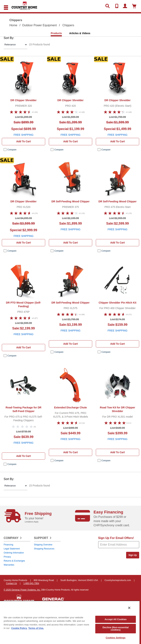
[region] (70, 622)
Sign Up (133, 555)
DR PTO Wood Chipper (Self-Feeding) (24, 304)
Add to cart (23, 141)
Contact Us (11, 583)
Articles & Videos (80, 33)
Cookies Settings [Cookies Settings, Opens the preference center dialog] (116, 638)
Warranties (9, 565)
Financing (8, 545)
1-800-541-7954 (31, 583)
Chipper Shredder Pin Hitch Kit (117, 303)
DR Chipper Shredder (23, 100)
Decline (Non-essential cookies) (115, 629)
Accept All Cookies (116, 619)
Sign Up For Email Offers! (116, 538)
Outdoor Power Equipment (39, 25)
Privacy (7, 557)
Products (56, 33)
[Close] (129, 608)
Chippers (68, 25)
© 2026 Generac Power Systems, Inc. (22, 590)
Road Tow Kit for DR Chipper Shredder (117, 409)
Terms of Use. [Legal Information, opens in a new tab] (36, 628)
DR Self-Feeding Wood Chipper (70, 201)
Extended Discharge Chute (70, 407)
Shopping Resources (44, 549)
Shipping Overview (43, 545)
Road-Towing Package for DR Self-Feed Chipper (24, 409)
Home (13, 25)
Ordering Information (14, 553)
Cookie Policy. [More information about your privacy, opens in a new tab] (19, 628)
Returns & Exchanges (14, 561)
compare (12, 150)
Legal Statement (12, 549)
